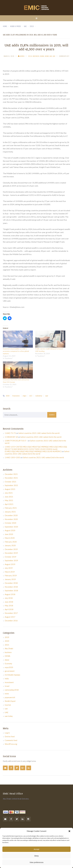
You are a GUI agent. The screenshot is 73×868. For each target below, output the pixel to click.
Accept (37, 849)
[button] (69, 831)
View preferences (37, 862)
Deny (36, 856)
